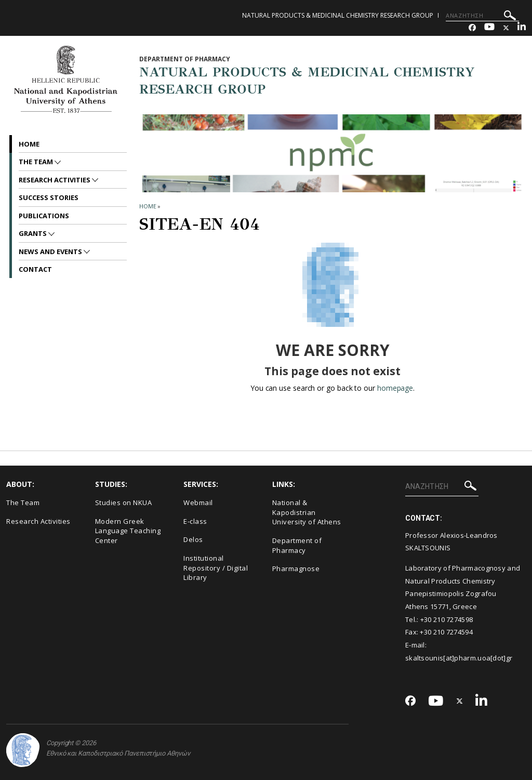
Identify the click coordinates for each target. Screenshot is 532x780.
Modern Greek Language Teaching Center (128, 531)
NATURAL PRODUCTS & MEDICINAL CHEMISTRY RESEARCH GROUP (338, 15)
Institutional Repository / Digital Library (216, 568)
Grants (34, 233)
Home (29, 144)
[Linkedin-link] (522, 28)
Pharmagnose (296, 569)
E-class (195, 521)
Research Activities (55, 180)
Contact (35, 269)
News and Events (51, 252)
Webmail (198, 503)
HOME (148, 206)
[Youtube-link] (489, 28)
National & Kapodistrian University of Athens (307, 512)
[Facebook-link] (472, 28)
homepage (395, 388)
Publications (44, 216)
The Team (37, 162)
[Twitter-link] (506, 28)
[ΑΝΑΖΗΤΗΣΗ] (482, 16)
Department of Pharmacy (297, 545)
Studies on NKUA (124, 503)
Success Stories (49, 197)
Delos (193, 539)
